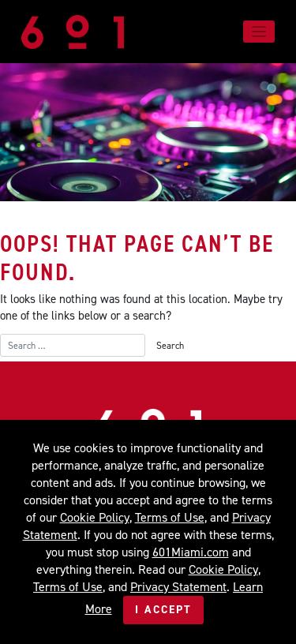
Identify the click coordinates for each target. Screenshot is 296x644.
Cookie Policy (95, 517)
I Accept (163, 610)
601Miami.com (191, 552)
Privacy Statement (178, 587)
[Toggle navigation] (259, 32)
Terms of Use (170, 517)
